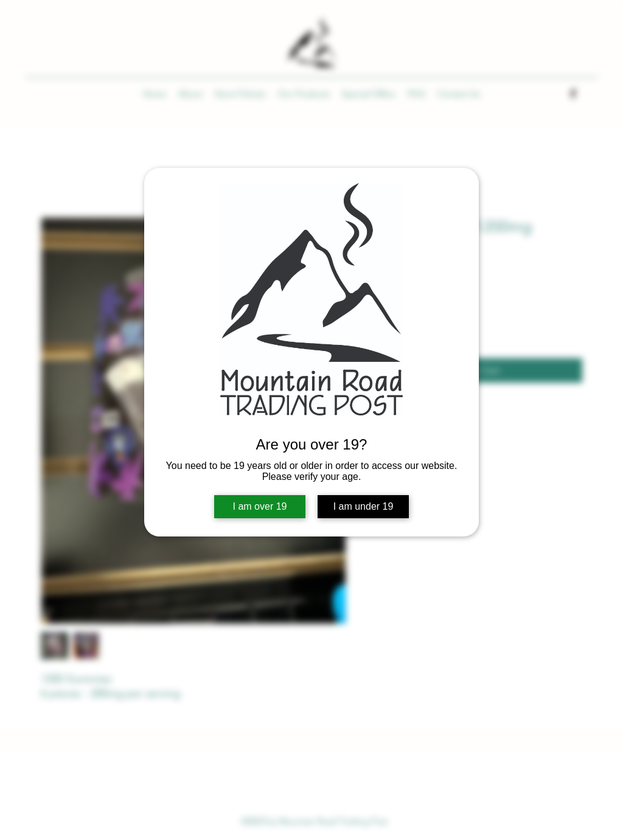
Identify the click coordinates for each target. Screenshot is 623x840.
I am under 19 (364, 506)
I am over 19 (260, 506)
